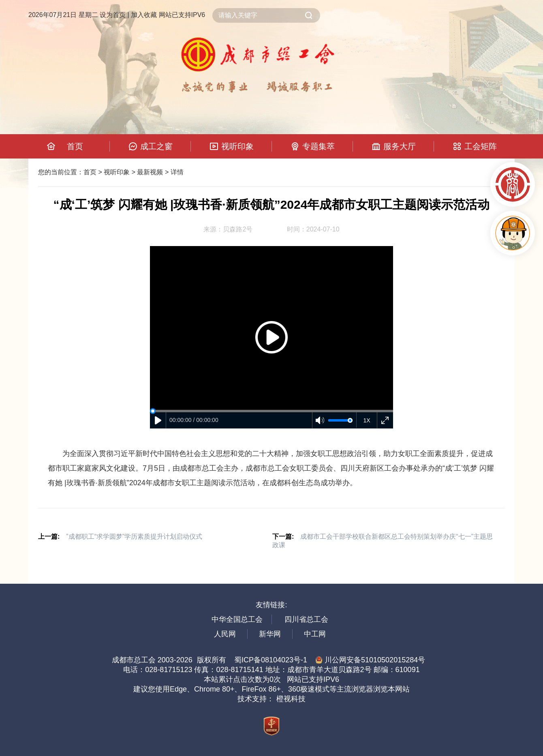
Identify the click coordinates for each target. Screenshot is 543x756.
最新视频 (150, 172)
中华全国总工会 (237, 619)
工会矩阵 (481, 146)
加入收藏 (144, 15)
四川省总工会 (306, 619)
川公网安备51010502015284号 (370, 660)
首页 (75, 146)
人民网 (225, 634)
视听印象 (237, 146)
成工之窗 (156, 146)
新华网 (270, 634)
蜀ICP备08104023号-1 (271, 660)
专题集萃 (319, 146)
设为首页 (113, 15)
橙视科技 (291, 699)
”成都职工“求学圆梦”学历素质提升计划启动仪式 (134, 536)
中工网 (315, 634)
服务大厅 (400, 146)
